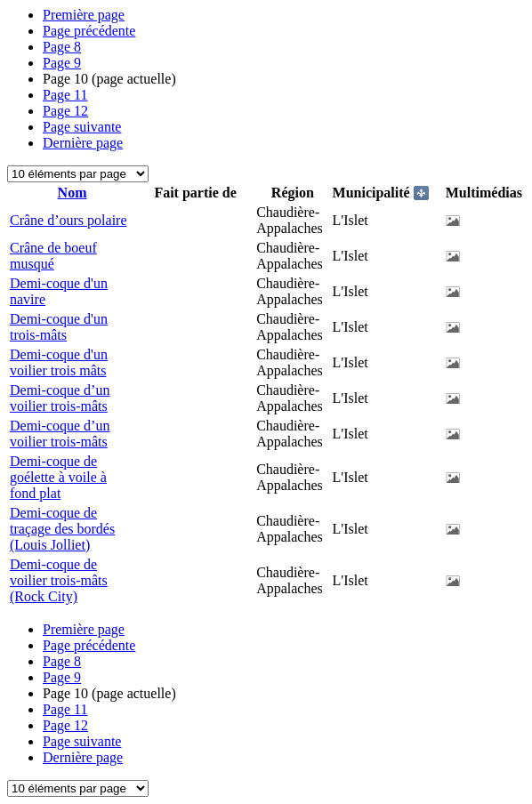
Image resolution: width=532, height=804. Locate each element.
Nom (73, 193)
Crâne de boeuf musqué (53, 256)
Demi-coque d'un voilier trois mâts (59, 362)
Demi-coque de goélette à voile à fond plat (58, 477)
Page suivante (82, 127)
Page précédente (89, 31)
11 (65, 95)
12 (65, 111)
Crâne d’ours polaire (69, 220)
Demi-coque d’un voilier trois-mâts (60, 398)
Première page (84, 15)
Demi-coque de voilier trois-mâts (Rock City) (59, 580)
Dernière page (83, 143)
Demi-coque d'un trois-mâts (59, 327)
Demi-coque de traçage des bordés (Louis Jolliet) (62, 529)
